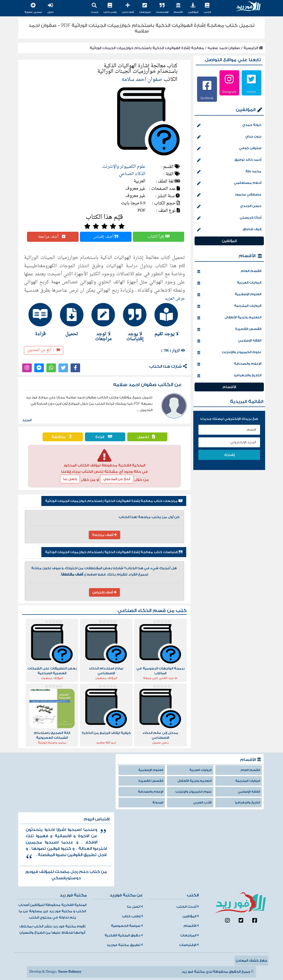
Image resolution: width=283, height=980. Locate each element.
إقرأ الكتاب (159, 237)
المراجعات (145, 8)
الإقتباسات (162, 8)
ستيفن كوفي (229, 149)
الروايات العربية (229, 283)
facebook (207, 98)
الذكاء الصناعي (132, 174)
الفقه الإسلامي (229, 341)
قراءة (105, 437)
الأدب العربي (202, 803)
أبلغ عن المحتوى (44, 350)
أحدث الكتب (188, 907)
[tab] (167, 320)
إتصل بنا (70, 479)
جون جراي (229, 137)
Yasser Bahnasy (70, 972)
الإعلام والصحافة (229, 364)
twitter (252, 92)
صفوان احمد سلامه (224, 48)
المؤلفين (193, 8)
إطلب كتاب (110, 8)
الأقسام (178, 8)
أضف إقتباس (106, 237)
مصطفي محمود (229, 195)
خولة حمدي (229, 125)
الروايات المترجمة (229, 306)
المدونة (158, 803)
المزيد (27, 420)
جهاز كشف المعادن (251, 961)
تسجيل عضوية (33, 8)
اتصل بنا (135, 907)
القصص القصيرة (229, 329)
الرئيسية (253, 48)
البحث (94, 8)
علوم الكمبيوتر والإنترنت (124, 167)
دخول (50, 8)
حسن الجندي (229, 207)
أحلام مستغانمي (229, 183)
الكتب (207, 8)
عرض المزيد (175, 299)
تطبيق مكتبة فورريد (125, 945)
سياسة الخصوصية (127, 926)
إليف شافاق (229, 230)
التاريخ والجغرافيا (229, 376)
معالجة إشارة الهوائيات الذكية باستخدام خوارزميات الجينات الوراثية (147, 48)
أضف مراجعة (53, 237)
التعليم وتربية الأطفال (229, 318)
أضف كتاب (128, 8)
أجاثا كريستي (229, 218)
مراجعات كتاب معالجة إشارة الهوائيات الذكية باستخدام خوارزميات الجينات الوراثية (114, 501)
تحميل (147, 437)
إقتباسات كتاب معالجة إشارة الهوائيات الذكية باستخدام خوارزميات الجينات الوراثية (114, 552)
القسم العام (229, 272)
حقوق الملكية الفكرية (124, 935)
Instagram (229, 92)
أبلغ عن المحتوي (117, 479)
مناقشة (63, 437)
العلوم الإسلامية (229, 295)
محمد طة (229, 172)
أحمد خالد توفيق (229, 160)
